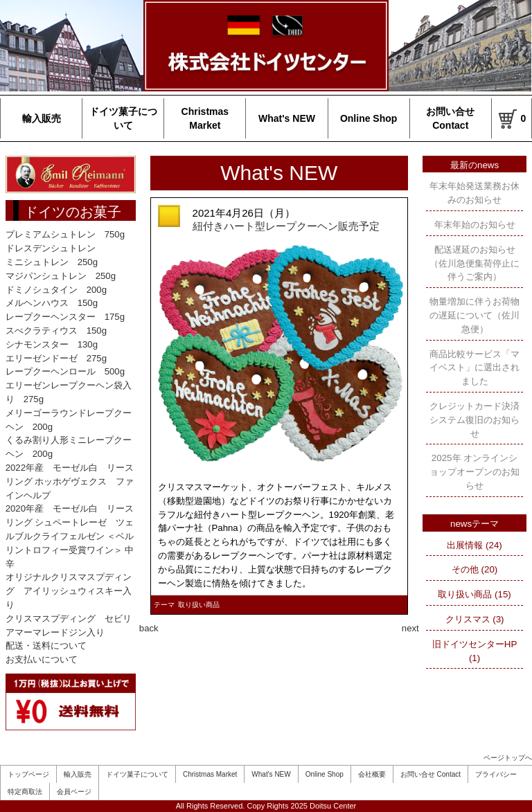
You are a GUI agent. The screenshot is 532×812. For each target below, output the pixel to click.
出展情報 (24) (474, 545)
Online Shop (369, 118)
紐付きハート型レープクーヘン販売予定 (286, 226)
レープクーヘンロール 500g (65, 371)
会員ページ (74, 792)
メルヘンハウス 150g (52, 303)
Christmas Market (205, 118)
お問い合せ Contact (450, 118)
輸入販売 (42, 118)
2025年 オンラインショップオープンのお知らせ (475, 472)
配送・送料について (46, 646)
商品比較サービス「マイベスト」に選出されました (475, 368)
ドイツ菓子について (123, 118)
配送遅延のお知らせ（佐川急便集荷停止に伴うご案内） (475, 263)
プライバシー (496, 774)
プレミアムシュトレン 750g (65, 234)
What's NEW (287, 118)
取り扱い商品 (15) (474, 594)
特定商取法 (25, 792)
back (149, 628)
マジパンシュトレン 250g (61, 276)
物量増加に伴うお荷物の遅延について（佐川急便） (475, 315)
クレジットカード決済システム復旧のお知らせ (475, 420)
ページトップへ (508, 758)
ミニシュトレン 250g (52, 262)
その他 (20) (475, 569)
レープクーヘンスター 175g (65, 317)
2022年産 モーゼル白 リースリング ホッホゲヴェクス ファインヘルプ (70, 481)
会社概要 (372, 774)
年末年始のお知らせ (475, 225)
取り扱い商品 (199, 605)
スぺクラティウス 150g (56, 331)
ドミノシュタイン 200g (56, 290)
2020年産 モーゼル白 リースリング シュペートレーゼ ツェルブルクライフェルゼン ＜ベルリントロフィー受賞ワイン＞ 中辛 (70, 536)
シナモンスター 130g (52, 344)
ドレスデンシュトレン (51, 248)
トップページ (28, 774)
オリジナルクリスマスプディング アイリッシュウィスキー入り (69, 591)
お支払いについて (42, 659)
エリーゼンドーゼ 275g (56, 358)
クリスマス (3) (475, 619)
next (410, 628)
